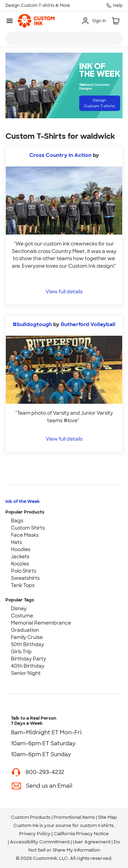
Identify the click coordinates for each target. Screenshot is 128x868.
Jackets (20, 557)
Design (99, 103)
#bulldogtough (32, 324)
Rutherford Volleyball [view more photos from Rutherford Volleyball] (88, 324)
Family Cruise (27, 637)
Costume (22, 616)
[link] (36, 21)
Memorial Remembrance (41, 623)
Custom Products (31, 817)
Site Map (108, 817)
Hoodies (21, 549)
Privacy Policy (35, 834)
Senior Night (26, 673)
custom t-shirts (97, 825)
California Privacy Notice (81, 834)
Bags (17, 521)
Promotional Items (74, 817)
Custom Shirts (28, 528)
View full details (64, 291)
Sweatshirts (25, 578)
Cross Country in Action (60, 155)
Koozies (20, 564)
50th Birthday (27, 644)
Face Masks (25, 535)
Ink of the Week (23, 501)
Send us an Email (49, 786)
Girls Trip (21, 652)
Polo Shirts (24, 571)
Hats (16, 542)
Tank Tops (23, 585)
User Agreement (92, 842)
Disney (19, 609)
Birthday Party (29, 659)
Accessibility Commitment (40, 842)
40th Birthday (28, 666)
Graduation (25, 630)
